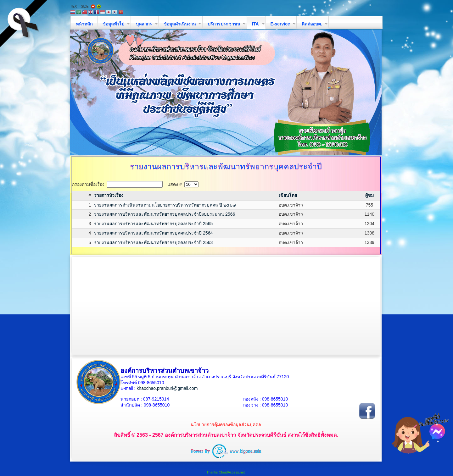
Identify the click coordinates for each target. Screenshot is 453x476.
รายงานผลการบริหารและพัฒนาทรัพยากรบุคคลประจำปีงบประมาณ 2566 (165, 214)
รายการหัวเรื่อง (109, 195)
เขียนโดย (288, 195)
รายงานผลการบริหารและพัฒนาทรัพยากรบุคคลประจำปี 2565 (153, 224)
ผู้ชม (369, 195)
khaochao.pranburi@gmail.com (167, 388)
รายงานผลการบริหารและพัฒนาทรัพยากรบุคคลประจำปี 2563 (153, 242)
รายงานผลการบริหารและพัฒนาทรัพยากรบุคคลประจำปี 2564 (153, 233)
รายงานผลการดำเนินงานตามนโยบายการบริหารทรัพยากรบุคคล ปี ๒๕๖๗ (165, 205)
